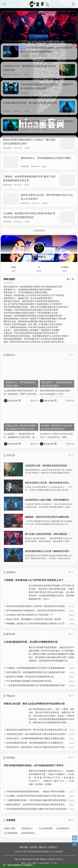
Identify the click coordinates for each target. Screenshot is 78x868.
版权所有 (59, 851)
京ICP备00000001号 (25, 859)
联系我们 (53, 847)
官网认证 (42, 859)
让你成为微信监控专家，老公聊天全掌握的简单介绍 (30, 103)
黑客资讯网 (26, 56)
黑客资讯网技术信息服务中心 (40, 851)
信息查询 (33, 847)
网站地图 (24, 847)
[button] (57, 38)
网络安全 (43, 847)
